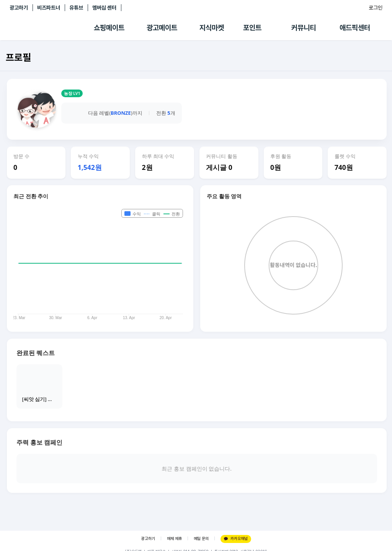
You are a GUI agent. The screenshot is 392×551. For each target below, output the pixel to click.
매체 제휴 (174, 539)
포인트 (252, 28)
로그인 (376, 8)
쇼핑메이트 (109, 28)
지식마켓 (212, 28)
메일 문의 (201, 539)
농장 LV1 (72, 93)
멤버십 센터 (104, 8)
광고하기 (19, 8)
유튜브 (76, 8)
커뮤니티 (304, 28)
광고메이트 (162, 28)
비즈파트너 (49, 8)
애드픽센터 (355, 28)
